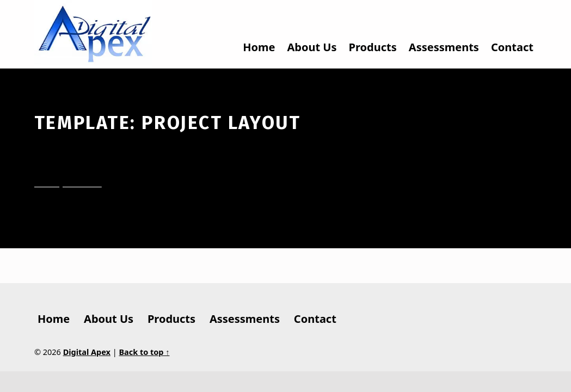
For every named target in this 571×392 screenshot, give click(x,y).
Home (259, 47)
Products (373, 47)
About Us (312, 47)
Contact (512, 47)
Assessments (444, 47)
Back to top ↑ (144, 352)
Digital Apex (87, 352)
